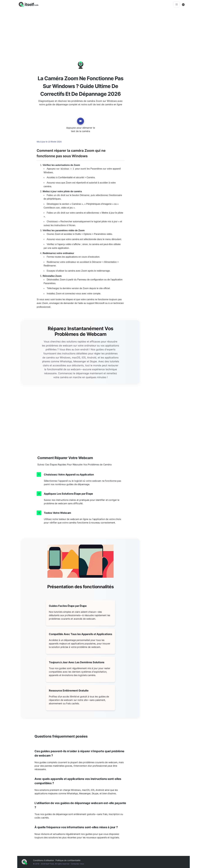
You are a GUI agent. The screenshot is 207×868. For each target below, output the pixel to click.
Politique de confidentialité (68, 860)
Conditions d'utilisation (44, 860)
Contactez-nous (77, 864)
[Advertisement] (103, 30)
